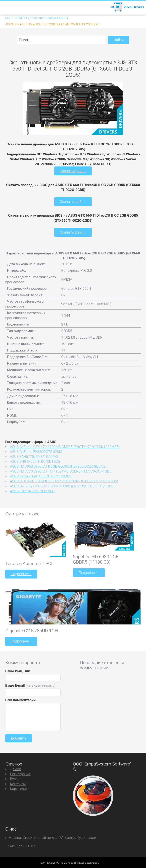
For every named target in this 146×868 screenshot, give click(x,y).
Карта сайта (20, 788)
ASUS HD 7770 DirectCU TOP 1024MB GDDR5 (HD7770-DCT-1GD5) (61, 471)
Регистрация (20, 773)
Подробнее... (21, 574)
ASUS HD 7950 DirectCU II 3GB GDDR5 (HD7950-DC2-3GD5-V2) (58, 466)
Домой (16, 768)
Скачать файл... (73, 171)
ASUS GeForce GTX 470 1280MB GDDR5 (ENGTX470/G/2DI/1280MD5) (65, 446)
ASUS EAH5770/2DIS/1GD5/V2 (34, 456)
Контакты (18, 783)
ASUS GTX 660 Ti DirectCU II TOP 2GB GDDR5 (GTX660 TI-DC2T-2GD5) (64, 481)
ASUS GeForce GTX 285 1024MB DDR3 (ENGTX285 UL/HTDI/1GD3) (62, 486)
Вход (14, 778)
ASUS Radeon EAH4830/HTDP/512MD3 (41, 476)
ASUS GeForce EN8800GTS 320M (36, 451)
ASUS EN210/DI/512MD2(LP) (33, 491)
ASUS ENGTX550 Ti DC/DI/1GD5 (35, 461)
